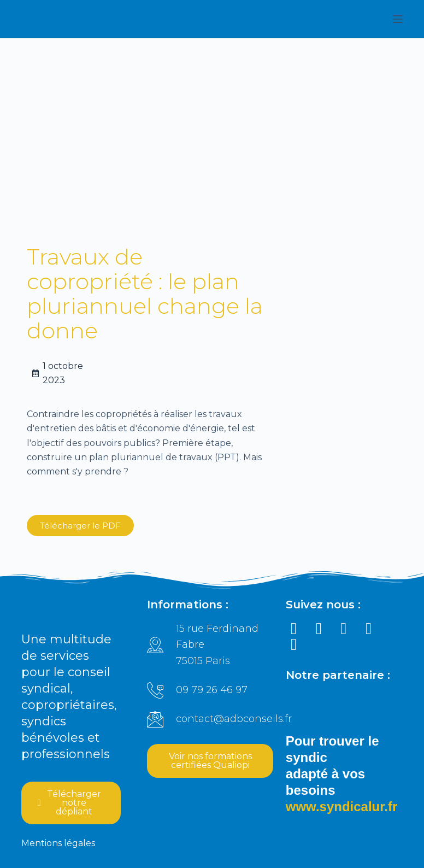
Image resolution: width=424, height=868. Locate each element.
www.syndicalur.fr (342, 807)
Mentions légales (58, 843)
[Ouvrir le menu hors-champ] (398, 19)
